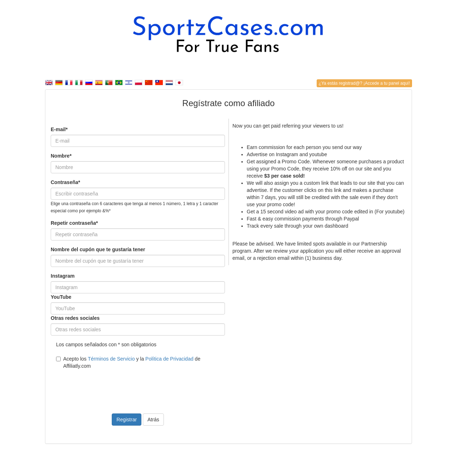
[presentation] (105, 387)
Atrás (153, 420)
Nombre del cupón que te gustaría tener (98, 249)
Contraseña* (65, 182)
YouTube (61, 297)
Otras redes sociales (75, 318)
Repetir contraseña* (74, 223)
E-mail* (59, 129)
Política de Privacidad (169, 359)
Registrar (127, 420)
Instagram (63, 276)
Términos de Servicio (111, 359)
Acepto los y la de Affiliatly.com (128, 362)
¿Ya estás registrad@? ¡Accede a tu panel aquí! (364, 83)
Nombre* (61, 156)
